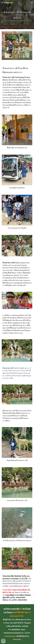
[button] (2, 2)
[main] (17, 15)
